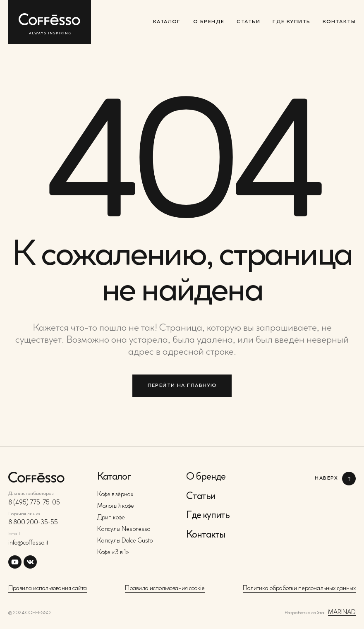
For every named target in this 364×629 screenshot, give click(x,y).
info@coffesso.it (28, 543)
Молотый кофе (116, 506)
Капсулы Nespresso (124, 529)
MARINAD (342, 613)
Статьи (248, 22)
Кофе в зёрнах (115, 495)
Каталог (167, 22)
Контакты (339, 22)
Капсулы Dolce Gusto (125, 541)
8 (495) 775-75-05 (34, 503)
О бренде (209, 22)
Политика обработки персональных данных (299, 589)
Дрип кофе (111, 518)
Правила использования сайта (48, 589)
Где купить (291, 22)
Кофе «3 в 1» (113, 553)
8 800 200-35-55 (33, 523)
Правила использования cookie (165, 589)
